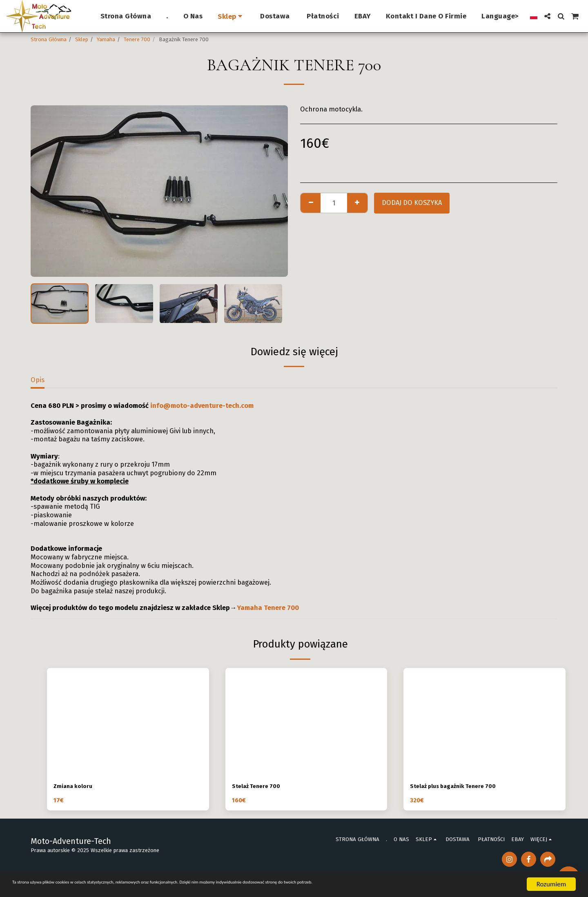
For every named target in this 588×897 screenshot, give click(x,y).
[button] (547, 16)
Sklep (82, 39)
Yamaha (106, 39)
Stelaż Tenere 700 (260, 787)
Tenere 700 (137, 39)
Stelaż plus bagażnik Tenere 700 (461, 787)
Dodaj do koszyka (412, 203)
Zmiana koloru (77, 787)
